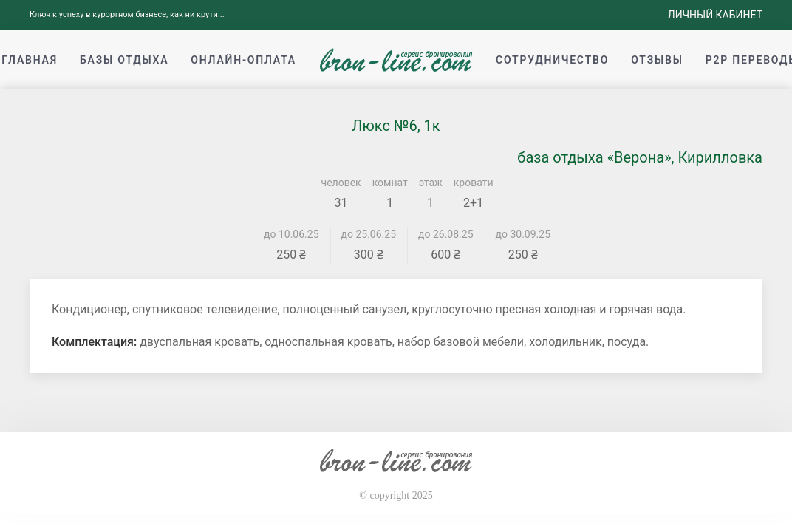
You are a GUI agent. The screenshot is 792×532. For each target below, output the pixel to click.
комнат (390, 183)
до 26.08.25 (446, 234)
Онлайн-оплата (243, 60)
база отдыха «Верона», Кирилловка (640, 157)
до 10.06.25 (291, 234)
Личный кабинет (715, 15)
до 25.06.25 (369, 234)
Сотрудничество (552, 60)
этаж (431, 183)
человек (341, 183)
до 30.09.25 (523, 234)
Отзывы (657, 60)
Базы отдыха (124, 60)
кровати (474, 183)
